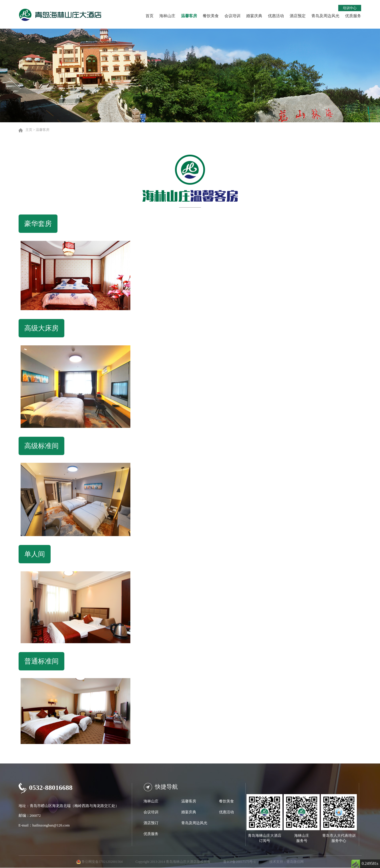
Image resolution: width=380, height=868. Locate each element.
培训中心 (350, 8)
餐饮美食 (211, 16)
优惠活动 (276, 16)
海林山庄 (167, 16)
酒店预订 (151, 823)
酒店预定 (298, 16)
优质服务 (353, 16)
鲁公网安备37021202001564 (102, 862)
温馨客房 (189, 16)
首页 (150, 16)
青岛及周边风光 (325, 16)
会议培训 (232, 16)
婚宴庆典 (254, 16)
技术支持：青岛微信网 (287, 862)
